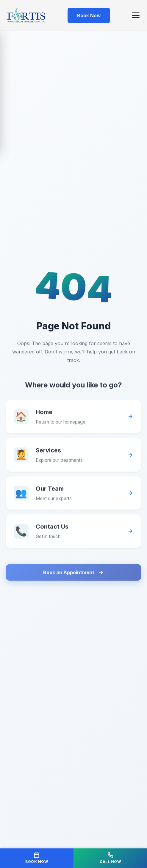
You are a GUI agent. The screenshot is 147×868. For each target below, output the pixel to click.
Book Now (89, 15)
